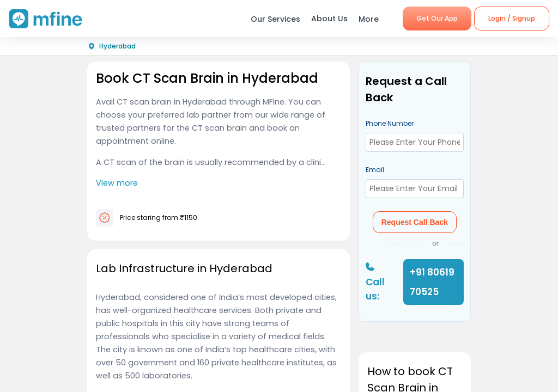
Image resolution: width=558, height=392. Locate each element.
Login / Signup (512, 18)
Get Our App (437, 18)
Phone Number (390, 123)
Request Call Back (415, 222)
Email (375, 170)
